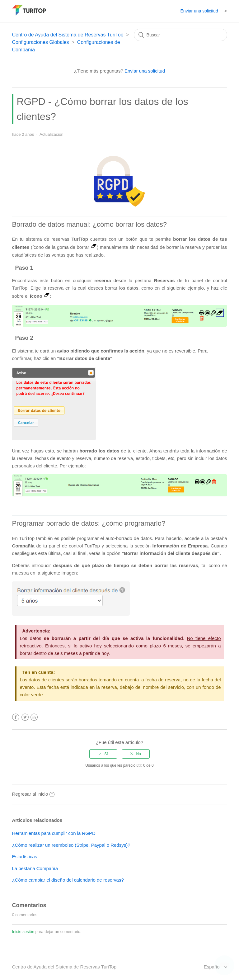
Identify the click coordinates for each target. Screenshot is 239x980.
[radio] (103, 754)
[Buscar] (180, 35)
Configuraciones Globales (40, 42)
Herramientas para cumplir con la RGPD (54, 833)
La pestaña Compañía (35, 868)
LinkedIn (34, 717)
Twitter (25, 717)
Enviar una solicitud (199, 11)
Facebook (16, 717)
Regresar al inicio (33, 794)
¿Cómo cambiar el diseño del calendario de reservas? (68, 880)
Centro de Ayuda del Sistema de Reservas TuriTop (68, 35)
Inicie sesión (23, 932)
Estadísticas (24, 857)
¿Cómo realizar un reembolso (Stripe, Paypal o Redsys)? (71, 845)
